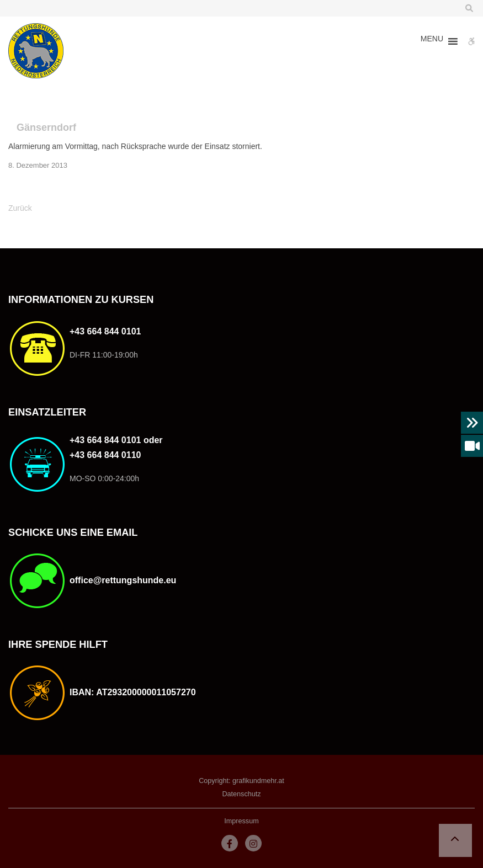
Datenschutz (241, 794)
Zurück (20, 208)
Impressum (241, 821)
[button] (432, 41)
